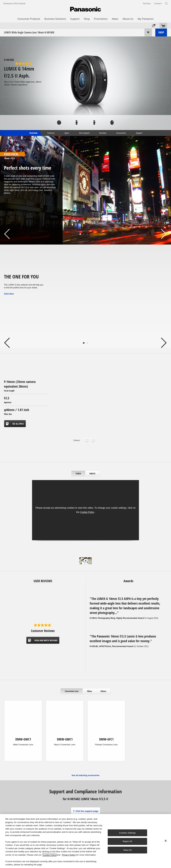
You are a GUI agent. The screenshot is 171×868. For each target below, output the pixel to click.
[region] (85, 841)
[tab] (78, 474)
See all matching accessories (86, 775)
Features (51, 133)
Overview (33, 133)
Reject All (127, 841)
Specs (67, 133)
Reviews (103, 133)
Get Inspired (84, 133)
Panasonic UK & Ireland (14, 3)
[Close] (166, 841)
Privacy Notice (69, 855)
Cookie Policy (87, 512)
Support (139, 133)
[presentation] (78, 474)
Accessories (121, 133)
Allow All (127, 850)
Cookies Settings (127, 833)
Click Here (9, 294)
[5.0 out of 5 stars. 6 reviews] (24, 64)
